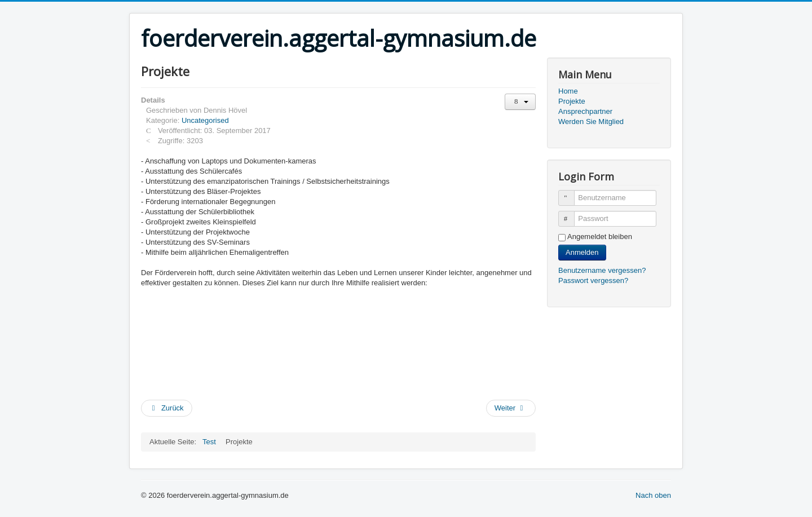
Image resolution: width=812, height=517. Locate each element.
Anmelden (582, 252)
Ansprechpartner (585, 111)
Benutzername (572, 193)
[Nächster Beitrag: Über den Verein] (511, 408)
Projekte (572, 101)
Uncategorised (205, 120)
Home (568, 91)
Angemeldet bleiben (600, 237)
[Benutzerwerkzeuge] (520, 102)
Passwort (572, 214)
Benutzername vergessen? (602, 270)
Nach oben (653, 495)
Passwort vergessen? (593, 280)
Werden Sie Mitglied (591, 121)
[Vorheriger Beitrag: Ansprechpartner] (167, 408)
